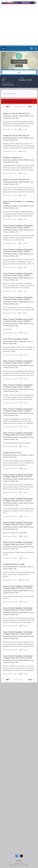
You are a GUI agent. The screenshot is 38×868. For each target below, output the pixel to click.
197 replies (23, 219)
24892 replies (25, 580)
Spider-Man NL (24, 206)
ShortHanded (7, 116)
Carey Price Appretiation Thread (15, 339)
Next (30, 107)
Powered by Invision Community (19, 865)
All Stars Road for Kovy (12, 453)
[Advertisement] (19, 26)
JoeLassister (23, 455)
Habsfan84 (23, 341)
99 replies (24, 468)
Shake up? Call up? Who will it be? (16, 113)
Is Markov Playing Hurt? (12, 158)
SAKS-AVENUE (24, 116)
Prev (8, 107)
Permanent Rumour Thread (14, 564)
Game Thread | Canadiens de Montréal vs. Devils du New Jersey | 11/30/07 (18, 226)
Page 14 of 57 (19, 107)
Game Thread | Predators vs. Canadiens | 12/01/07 (19, 202)
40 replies (23, 129)
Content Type (10, 94)
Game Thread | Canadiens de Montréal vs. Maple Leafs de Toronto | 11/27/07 (18, 434)
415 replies (24, 446)
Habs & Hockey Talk (11, 118)
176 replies (23, 243)
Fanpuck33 (23, 567)
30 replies (23, 173)
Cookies (19, 861)
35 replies (24, 355)
